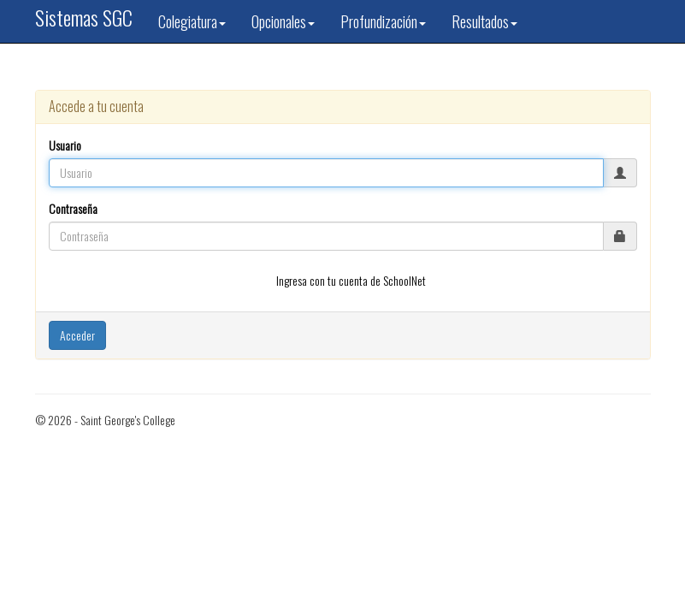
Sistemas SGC (84, 17)
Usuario (65, 145)
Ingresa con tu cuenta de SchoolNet (351, 281)
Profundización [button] (383, 21)
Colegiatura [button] (192, 21)
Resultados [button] (484, 21)
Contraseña (73, 209)
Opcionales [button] (283, 21)
